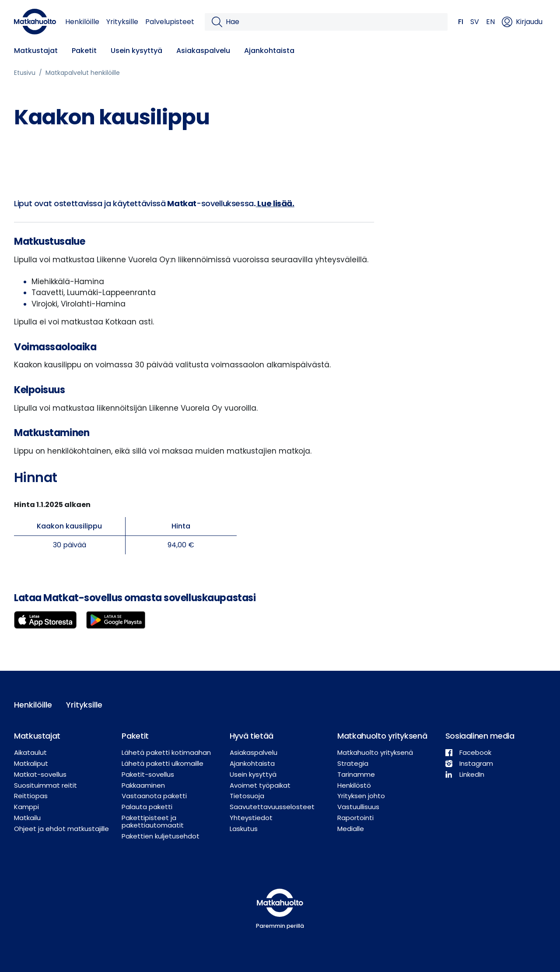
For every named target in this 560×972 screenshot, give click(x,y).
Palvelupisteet (170, 22)
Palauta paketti (147, 807)
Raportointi (355, 818)
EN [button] (490, 22)
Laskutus (244, 829)
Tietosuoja (247, 796)
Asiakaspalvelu (203, 51)
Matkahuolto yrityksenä (375, 752)
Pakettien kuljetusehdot (161, 836)
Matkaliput (31, 763)
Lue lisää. (275, 203)
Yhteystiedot (251, 818)
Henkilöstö (354, 785)
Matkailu (27, 818)
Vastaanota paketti (154, 796)
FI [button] (461, 22)
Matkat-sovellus (40, 774)
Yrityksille (122, 22)
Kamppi (26, 807)
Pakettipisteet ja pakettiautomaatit (153, 821)
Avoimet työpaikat (260, 785)
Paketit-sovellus (148, 774)
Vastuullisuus (358, 807)
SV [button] (475, 22)
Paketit (84, 51)
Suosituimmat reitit (45, 785)
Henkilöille (82, 22)
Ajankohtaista (269, 51)
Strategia (353, 763)
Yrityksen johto (361, 796)
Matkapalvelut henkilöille (83, 73)
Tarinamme (356, 774)
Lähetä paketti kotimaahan (166, 752)
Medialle (351, 829)
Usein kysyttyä (136, 51)
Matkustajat (36, 51)
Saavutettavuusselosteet (272, 807)
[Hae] (333, 22)
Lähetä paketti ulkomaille (163, 763)
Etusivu (25, 73)
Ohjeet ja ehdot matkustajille (61, 829)
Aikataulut (30, 752)
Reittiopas (31, 796)
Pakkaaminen (143, 785)
